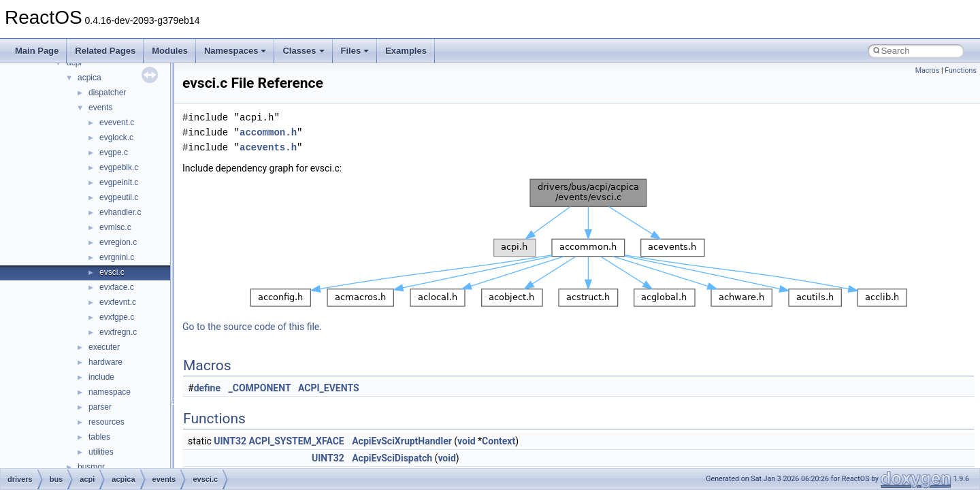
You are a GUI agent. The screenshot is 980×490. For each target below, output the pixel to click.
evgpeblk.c (119, 167)
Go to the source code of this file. (252, 327)
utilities (101, 452)
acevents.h (268, 147)
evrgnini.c (117, 257)
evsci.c (112, 272)
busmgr (91, 467)
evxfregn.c (118, 332)
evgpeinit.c (119, 182)
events (100, 108)
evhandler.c (120, 212)
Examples (406, 51)
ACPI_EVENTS (329, 388)
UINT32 (230, 441)
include (101, 377)
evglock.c (116, 137)
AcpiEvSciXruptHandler (402, 441)
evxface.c (117, 287)
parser (100, 407)
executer (104, 347)
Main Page (37, 51)
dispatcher (107, 93)
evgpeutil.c (119, 197)
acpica (89, 78)
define (207, 388)
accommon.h (268, 132)
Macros (928, 70)
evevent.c (117, 122)
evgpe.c (114, 152)
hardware (105, 362)
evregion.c (118, 242)
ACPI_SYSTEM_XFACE (296, 441)
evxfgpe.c (117, 317)
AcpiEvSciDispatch (392, 458)
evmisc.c (115, 227)
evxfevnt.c (118, 302)
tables (99, 437)
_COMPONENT (260, 388)
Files (355, 51)
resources (107, 422)
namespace (110, 392)
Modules (170, 51)
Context (499, 441)
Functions (961, 70)
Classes (303, 51)
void (466, 441)
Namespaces (235, 51)
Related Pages (105, 51)
